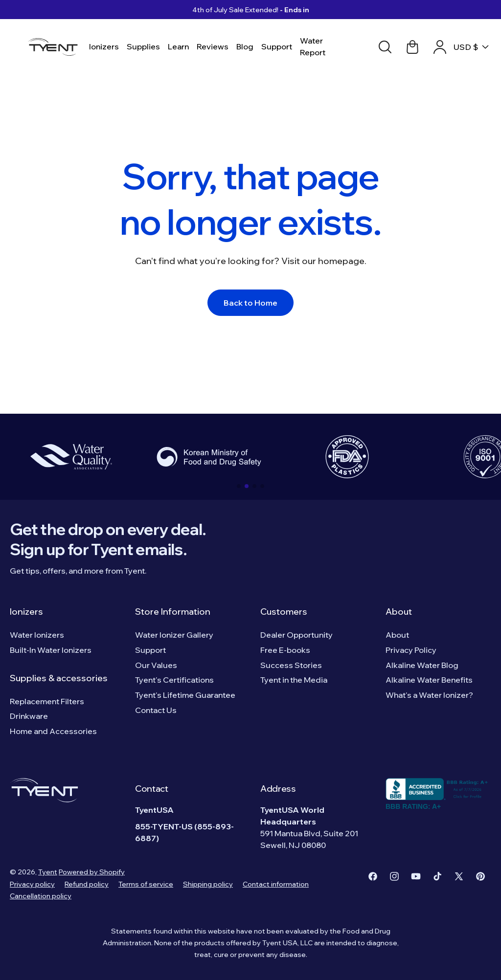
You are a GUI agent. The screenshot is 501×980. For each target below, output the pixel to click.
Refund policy (87, 884)
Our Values (156, 665)
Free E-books (285, 650)
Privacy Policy (411, 650)
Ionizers (26, 612)
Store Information (173, 612)
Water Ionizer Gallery (174, 635)
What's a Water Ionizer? (429, 695)
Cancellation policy (41, 896)
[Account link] (440, 47)
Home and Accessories (53, 731)
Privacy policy (32, 884)
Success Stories (291, 665)
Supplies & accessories (59, 678)
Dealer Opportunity (296, 635)
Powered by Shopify (92, 872)
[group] (71, 457)
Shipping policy (208, 884)
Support (150, 650)
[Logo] (56, 47)
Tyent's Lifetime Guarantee (185, 695)
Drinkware (29, 716)
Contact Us (156, 710)
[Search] (385, 47)
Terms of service (146, 884)
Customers (284, 612)
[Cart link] (412, 47)
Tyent (48, 872)
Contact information (276, 884)
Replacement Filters (47, 701)
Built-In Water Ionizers (51, 650)
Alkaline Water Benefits (429, 680)
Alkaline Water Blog (422, 665)
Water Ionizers (37, 635)
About (399, 612)
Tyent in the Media (294, 680)
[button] (239, 486)
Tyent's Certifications (174, 680)
